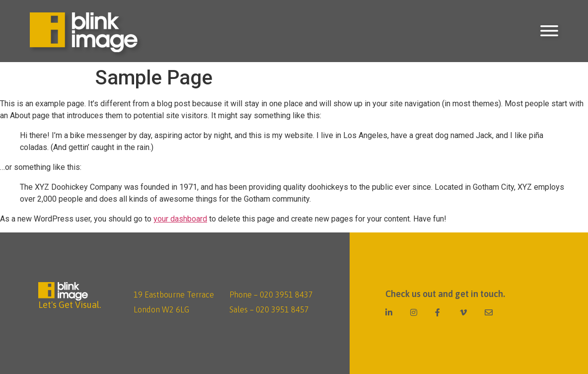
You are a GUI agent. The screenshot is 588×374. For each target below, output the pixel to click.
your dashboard (180, 219)
